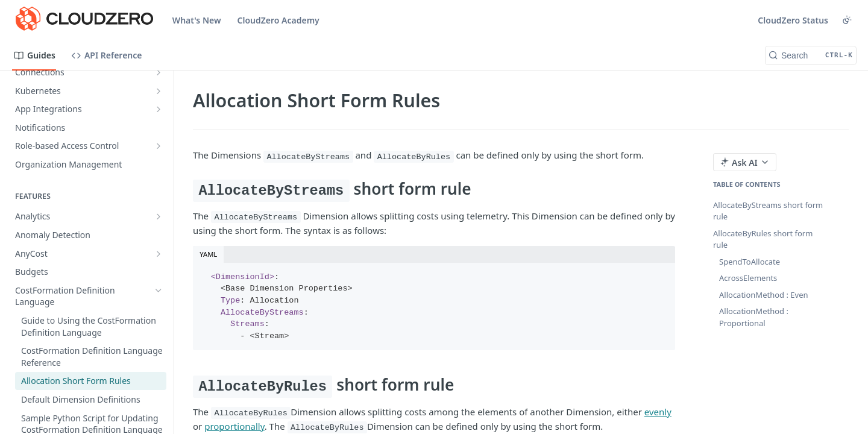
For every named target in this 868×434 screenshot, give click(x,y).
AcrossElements (748, 278)
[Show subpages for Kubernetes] (159, 91)
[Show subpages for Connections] (159, 72)
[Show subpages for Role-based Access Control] (159, 146)
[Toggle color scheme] (847, 20)
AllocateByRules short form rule (763, 239)
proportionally (234, 426)
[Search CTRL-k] (811, 55)
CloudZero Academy (278, 20)
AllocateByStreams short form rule (768, 211)
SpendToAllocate (750, 262)
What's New (197, 20)
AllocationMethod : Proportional (754, 317)
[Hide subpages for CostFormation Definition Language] (159, 291)
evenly (658, 412)
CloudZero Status (793, 20)
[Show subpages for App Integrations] (159, 109)
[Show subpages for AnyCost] (159, 254)
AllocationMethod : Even (764, 295)
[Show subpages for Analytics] (159, 216)
